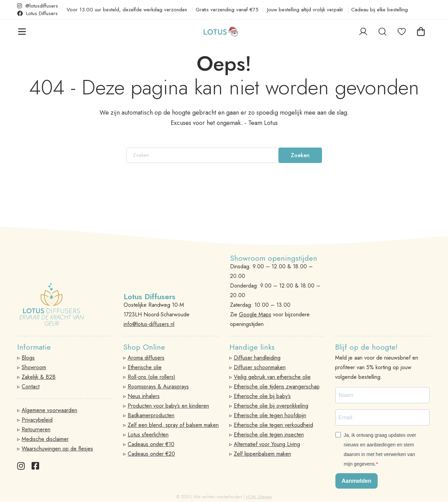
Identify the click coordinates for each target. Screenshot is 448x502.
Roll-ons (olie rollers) (152, 377)
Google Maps (255, 314)
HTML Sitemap (259, 497)
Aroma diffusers (146, 358)
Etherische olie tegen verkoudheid (273, 425)
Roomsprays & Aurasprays (158, 387)
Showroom (34, 367)
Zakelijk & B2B (39, 377)
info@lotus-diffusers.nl (149, 324)
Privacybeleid (37, 420)
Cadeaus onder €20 (151, 454)
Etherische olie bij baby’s (262, 396)
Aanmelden (356, 481)
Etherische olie (145, 367)
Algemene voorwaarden (49, 410)
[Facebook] (35, 466)
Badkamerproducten (151, 415)
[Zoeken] (382, 44)
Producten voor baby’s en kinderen (168, 406)
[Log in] (363, 44)
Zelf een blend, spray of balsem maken (173, 425)
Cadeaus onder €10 (151, 444)
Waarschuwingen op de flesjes (57, 449)
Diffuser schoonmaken (260, 367)
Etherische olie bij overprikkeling (271, 406)
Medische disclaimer (45, 439)
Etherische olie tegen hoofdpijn (270, 415)
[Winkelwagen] (421, 44)
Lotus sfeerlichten (148, 435)
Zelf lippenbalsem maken (262, 454)
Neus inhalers (144, 396)
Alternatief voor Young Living (267, 444)
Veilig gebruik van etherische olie (272, 377)
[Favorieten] (402, 44)
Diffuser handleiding (257, 358)
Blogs (28, 358)
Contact (31, 387)
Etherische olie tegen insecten (269, 435)
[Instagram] (21, 466)
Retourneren (36, 429)
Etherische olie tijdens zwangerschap (277, 387)
